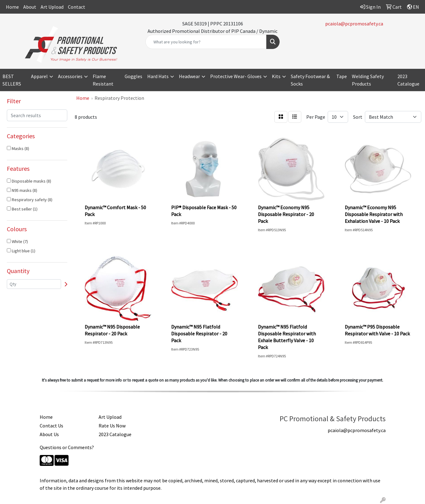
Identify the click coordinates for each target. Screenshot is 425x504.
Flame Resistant (103, 80)
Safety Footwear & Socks (310, 80)
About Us (49, 434)
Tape (342, 76)
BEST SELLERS (12, 80)
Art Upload (52, 7)
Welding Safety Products (368, 80)
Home (12, 7)
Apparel (39, 76)
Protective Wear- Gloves (236, 76)
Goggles (133, 76)
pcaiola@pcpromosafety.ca (354, 24)
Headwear (189, 76)
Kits (276, 76)
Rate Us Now (112, 426)
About (30, 7)
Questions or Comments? (67, 447)
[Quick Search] (206, 42)
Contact (77, 7)
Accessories (70, 76)
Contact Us (51, 426)
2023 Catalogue (408, 80)
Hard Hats (158, 76)
